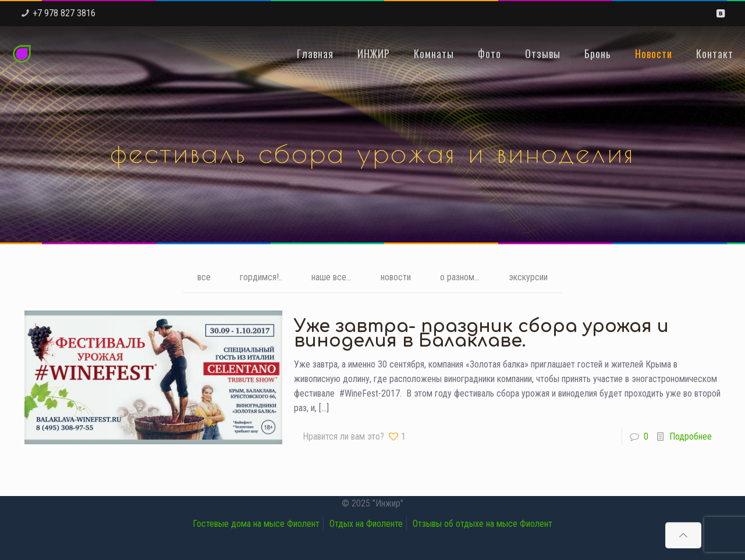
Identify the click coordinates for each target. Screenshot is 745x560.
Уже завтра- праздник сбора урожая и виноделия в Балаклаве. (481, 334)
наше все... (331, 277)
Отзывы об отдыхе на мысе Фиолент (483, 524)
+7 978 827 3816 (64, 13)
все (204, 277)
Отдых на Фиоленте (366, 524)
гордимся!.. (261, 277)
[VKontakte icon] (720, 13)
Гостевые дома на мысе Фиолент (256, 524)
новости (396, 277)
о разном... (460, 277)
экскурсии (528, 277)
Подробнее (691, 436)
